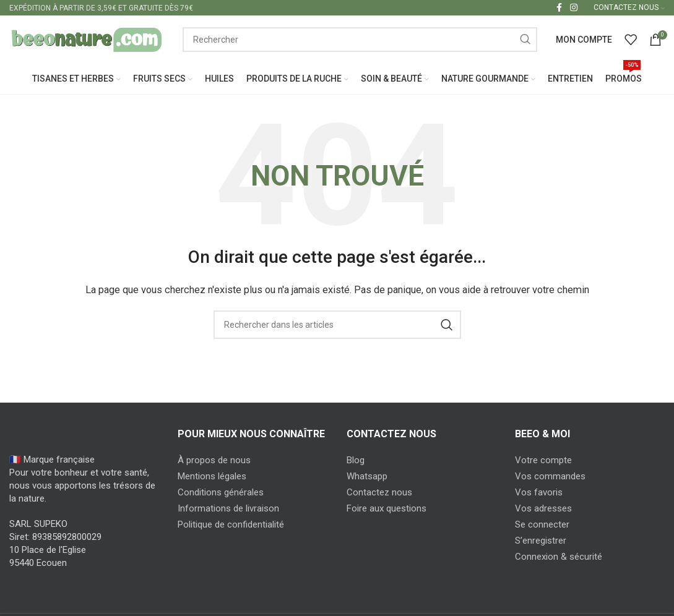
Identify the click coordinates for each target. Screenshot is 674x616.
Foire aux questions (387, 510)
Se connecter (542, 526)
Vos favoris (539, 494)
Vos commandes (550, 477)
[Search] (360, 40)
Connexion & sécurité (559, 558)
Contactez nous (379, 494)
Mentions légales (212, 477)
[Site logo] (87, 40)
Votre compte (543, 461)
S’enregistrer (541, 542)
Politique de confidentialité (231, 526)
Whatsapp (367, 477)
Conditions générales (221, 494)
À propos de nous (214, 461)
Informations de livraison (228, 510)
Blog (356, 461)
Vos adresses (543, 510)
